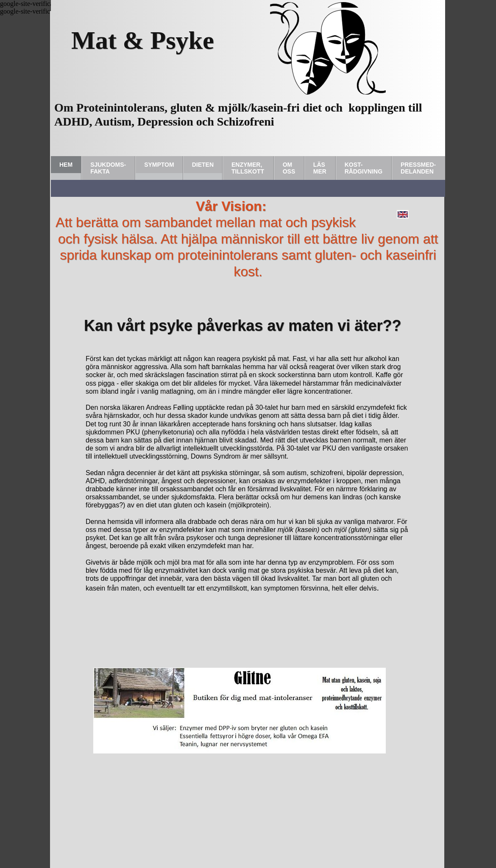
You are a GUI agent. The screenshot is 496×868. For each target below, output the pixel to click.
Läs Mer (320, 168)
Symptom (159, 165)
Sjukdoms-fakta (108, 168)
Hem (66, 165)
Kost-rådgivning (364, 168)
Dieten (203, 165)
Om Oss (289, 168)
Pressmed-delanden (418, 168)
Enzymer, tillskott (248, 168)
